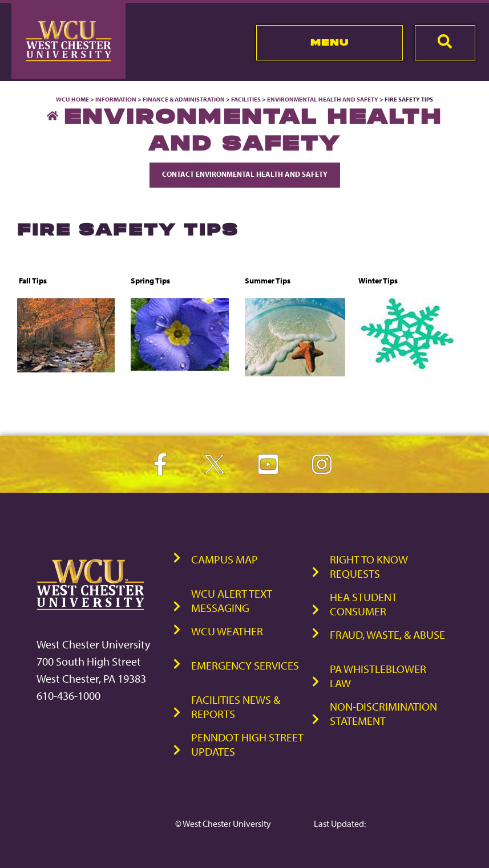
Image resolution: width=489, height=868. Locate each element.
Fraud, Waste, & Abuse (387, 634)
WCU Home (72, 99)
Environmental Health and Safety (323, 99)
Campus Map (225, 559)
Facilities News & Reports (236, 707)
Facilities (246, 99)
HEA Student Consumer (363, 604)
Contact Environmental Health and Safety (245, 174)
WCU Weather (227, 631)
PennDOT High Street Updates (247, 744)
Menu (330, 42)
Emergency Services (245, 665)
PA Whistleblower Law (378, 676)
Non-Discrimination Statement (383, 713)
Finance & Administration (184, 99)
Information (116, 99)
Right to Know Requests (369, 566)
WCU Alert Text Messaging (232, 601)
